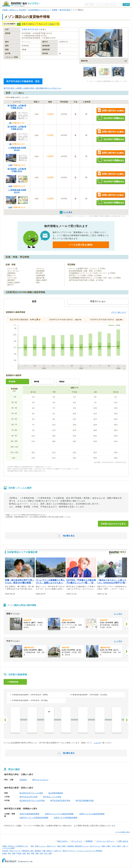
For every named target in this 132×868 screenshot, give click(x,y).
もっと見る (118, 614)
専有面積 (12, 382)
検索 (127, 4)
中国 (41, 853)
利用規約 (89, 841)
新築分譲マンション (82, 846)
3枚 (10, 123)
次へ (126, 720)
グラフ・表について (119, 312)
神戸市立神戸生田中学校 (60, 801)
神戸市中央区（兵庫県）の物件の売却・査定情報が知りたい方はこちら (32, 88)
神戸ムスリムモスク (40, 780)
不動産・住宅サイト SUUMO (14, 10)
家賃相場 (71, 846)
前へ (6, 720)
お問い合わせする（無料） (111, 111)
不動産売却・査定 (28, 851)
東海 (28, 853)
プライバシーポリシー (105, 841)
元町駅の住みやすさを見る (113, 524)
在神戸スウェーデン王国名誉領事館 (59, 814)
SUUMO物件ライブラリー (39, 10)
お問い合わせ (123, 841)
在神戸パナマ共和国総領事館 (66, 818)
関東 (14, 853)
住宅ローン (58, 851)
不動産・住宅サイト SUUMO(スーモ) (15, 846)
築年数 (37, 382)
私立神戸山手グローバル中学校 (32, 801)
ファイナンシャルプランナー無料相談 (89, 851)
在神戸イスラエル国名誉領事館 (92, 814)
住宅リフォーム (15, 851)
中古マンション (95, 846)
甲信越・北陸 (21, 853)
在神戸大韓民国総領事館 (29, 814)
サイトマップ (77, 841)
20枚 (10, 186)
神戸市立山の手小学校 (29, 797)
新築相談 (38, 851)
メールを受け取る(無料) (81, 245)
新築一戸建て (106, 846)
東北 (10, 853)
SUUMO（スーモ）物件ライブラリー (21, 4)
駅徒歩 (62, 382)
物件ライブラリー (69, 851)
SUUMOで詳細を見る (111, 118)
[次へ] (126, 624)
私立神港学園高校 (56, 793)
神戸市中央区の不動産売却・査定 (23, 81)
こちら (96, 743)
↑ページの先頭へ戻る (123, 832)
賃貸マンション (40, 846)
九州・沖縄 (48, 853)
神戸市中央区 (65, 10)
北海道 (5, 853)
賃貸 (51, 24)
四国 (37, 853)
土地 (124, 846)
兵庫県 (55, 10)
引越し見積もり (47, 851)
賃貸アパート (51, 846)
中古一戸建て (117, 846)
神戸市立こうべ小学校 (52, 797)
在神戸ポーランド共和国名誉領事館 (34, 818)
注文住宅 (5, 851)
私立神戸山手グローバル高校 (31, 793)
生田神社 (23, 780)
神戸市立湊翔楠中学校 (85, 801)
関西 (33, 853)
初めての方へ (63, 841)
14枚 (10, 165)
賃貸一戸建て (62, 846)
